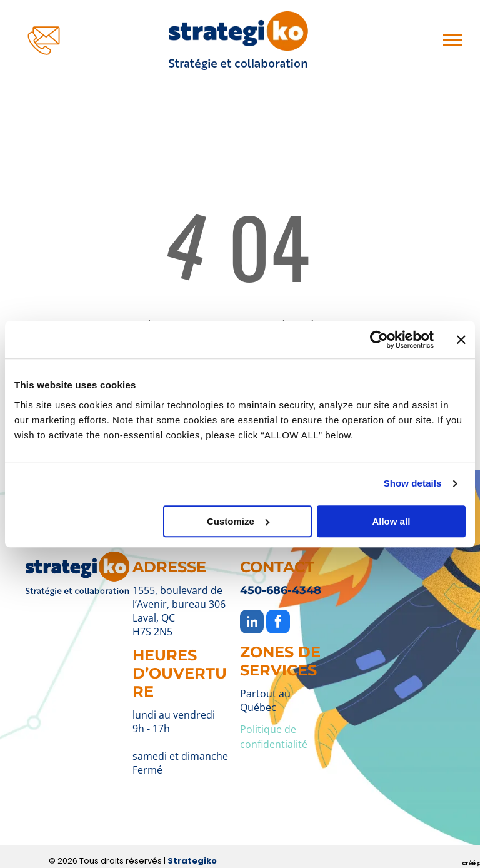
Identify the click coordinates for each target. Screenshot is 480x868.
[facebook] (278, 623)
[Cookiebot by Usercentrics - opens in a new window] (379, 340)
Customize (238, 521)
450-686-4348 (281, 590)
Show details (413, 483)
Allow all (391, 521)
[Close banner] (461, 340)
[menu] (452, 40)
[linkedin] (252, 623)
